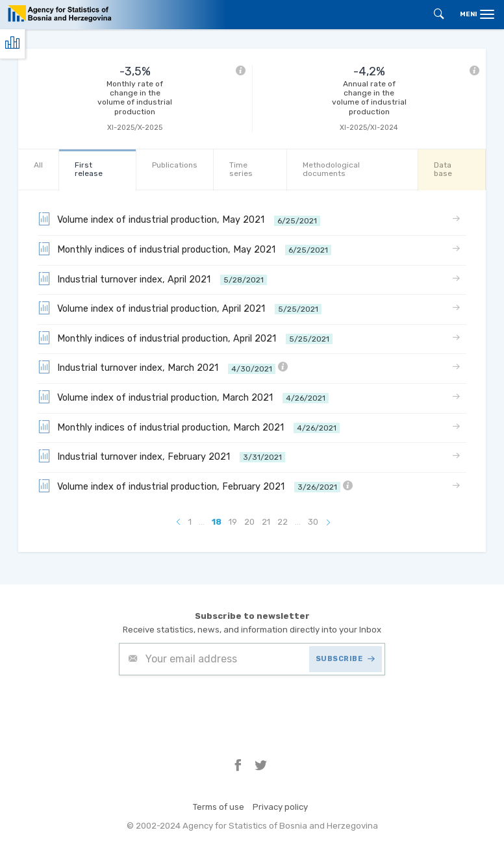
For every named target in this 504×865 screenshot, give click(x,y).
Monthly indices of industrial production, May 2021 (184, 249)
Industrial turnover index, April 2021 (152, 279)
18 (217, 522)
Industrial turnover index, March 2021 (163, 367)
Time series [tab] (241, 169)
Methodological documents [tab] (331, 169)
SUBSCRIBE (346, 659)
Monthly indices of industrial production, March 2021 (189, 427)
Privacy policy (280, 807)
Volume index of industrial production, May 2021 (179, 219)
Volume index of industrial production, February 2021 (195, 486)
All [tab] (38, 165)
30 (313, 522)
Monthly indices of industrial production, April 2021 (185, 338)
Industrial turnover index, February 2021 (161, 456)
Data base (443, 169)
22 (283, 522)
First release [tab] (89, 169)
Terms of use (219, 807)
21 (266, 522)
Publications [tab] (175, 165)
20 (249, 522)
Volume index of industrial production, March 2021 (183, 397)
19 (233, 522)
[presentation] (218, 707)
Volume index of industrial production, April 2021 (180, 308)
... (202, 522)
